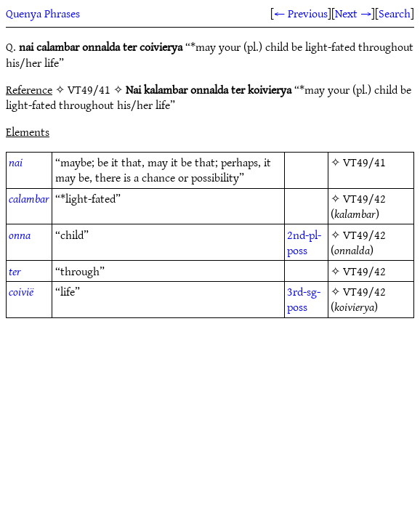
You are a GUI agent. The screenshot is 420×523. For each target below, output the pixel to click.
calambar (29, 198)
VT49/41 (364, 162)
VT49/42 (364, 198)
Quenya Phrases (43, 13)
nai (16, 162)
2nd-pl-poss (304, 242)
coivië (21, 291)
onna (20, 235)
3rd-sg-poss (304, 299)
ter (15, 271)
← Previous (301, 13)
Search (395, 13)
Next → (353, 13)
